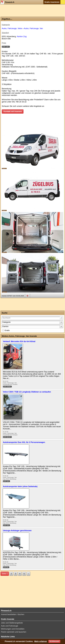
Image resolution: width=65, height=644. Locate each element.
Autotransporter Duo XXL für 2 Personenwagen (24, 442)
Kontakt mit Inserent (13, 111)
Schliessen (54, 641)
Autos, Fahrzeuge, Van (33, 28)
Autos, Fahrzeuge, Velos (12, 28)
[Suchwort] (32, 318)
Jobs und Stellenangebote (12, 623)
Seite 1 (5, 574)
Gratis (7, 330)
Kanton (5, 326)
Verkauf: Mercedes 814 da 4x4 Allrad (19, 341)
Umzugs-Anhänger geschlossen (17, 531)
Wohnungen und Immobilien (13, 629)
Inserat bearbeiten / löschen (13, 614)
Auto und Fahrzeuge (10, 626)
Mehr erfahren (41, 641)
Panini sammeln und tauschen (14, 632)
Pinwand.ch (8, 2)
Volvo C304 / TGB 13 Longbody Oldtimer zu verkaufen (27, 392)
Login (63, 2)
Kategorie (7, 322)
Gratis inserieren (52, 2)
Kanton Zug (22, 36)
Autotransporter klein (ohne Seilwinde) (20, 486)
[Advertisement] (32, 10)
